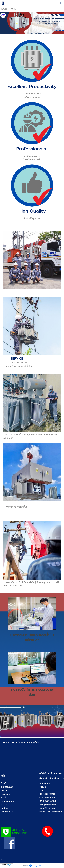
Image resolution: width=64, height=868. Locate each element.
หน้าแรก (4, 9)
